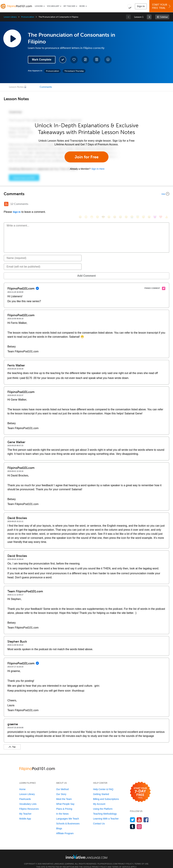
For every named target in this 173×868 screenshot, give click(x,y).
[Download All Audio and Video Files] (108, 60)
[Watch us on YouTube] (139, 815)
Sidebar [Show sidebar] (164, 17)
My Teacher (69, 6)
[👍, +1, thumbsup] (166, 204)
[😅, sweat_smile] (120, 204)
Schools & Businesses (68, 818)
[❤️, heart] (161, 204)
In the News (62, 809)
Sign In (141, 6)
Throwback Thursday (74, 71)
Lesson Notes (16, 87)
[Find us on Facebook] (146, 815)
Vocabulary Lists (28, 799)
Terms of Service (121, 862)
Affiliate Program (65, 828)
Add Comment (21, 271)
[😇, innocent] (138, 204)
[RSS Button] (6, 204)
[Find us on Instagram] (139, 821)
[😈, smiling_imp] (155, 204)
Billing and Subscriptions (106, 794)
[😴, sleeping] (143, 204)
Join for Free (87, 157)
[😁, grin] (92, 204)
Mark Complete (42, 60)
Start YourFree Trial (162, 6)
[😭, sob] (132, 204)
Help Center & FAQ (103, 784)
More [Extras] (82, 6)
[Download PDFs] (97, 60)
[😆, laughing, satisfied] (115, 204)
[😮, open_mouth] (149, 204)
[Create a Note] (85, 60)
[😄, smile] (80, 204)
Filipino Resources (29, 804)
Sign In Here (98, 169)
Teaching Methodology (105, 809)
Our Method (62, 784)
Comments (46, 87)
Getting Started (101, 789)
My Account (99, 799)
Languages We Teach (67, 814)
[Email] (43, 262)
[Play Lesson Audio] (12, 38)
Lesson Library (10, 17)
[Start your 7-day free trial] (140, 787)
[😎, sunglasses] (103, 204)
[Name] (43, 253)
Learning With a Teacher (106, 814)
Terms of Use (141, 859)
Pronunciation (28, 17)
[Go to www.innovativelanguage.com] (86, 852)
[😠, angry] (109, 204)
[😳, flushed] (86, 204)
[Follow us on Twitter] (133, 815)
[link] (149, 17)
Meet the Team (64, 794)
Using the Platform (103, 804)
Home (22, 784)
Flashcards (25, 794)
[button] (129, 6)
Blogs (59, 823)
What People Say (65, 799)
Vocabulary (53, 6)
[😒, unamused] (97, 204)
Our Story (61, 789)
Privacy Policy (125, 859)
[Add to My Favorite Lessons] (74, 60)
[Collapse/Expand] (86, 194)
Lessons (39, 6)
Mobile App (25, 814)
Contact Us (99, 818)
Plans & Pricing (64, 804)
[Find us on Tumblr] (133, 821)
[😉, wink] (126, 204)
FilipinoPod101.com (107, 859)
